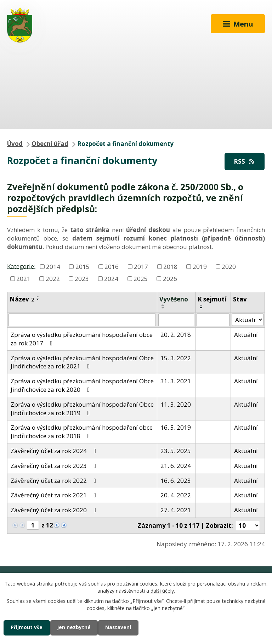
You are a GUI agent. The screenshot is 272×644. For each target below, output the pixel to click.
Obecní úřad (50, 144)
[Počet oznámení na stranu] (248, 526)
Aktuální (246, 335)
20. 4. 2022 (176, 495)
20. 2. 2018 (176, 335)
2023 (82, 278)
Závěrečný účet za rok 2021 (55, 495)
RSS (245, 161)
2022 (53, 278)
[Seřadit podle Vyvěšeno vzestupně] (163, 305)
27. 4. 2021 (176, 510)
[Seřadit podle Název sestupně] (38, 299)
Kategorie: (21, 266)
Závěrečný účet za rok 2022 (55, 481)
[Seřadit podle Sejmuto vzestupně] (202, 305)
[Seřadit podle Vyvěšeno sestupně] (163, 308)
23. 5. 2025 (176, 451)
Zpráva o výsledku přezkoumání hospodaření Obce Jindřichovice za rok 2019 (82, 409)
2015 (83, 267)
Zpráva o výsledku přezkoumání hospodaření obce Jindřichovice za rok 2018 (82, 432)
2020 (229, 267)
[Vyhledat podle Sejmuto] (213, 320)
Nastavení (120, 628)
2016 (112, 267)
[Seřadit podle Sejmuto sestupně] (202, 308)
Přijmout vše (27, 628)
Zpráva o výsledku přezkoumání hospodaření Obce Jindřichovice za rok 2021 (82, 362)
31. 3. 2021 (176, 381)
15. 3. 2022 (176, 358)
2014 (53, 267)
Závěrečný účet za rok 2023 (55, 466)
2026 (170, 278)
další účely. (163, 590)
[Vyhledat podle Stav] (248, 320)
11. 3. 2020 (176, 404)
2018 (170, 267)
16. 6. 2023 (176, 481)
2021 (23, 278)
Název (22, 299)
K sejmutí (212, 299)
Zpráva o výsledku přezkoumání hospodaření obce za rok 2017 (82, 339)
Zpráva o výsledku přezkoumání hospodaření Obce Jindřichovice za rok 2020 (82, 385)
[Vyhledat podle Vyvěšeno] (176, 320)
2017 (141, 267)
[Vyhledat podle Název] (82, 320)
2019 (200, 267)
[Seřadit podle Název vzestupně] (38, 296)
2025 (141, 278)
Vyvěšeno (174, 299)
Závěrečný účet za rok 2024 (55, 451)
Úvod (15, 144)
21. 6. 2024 (176, 466)
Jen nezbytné (75, 628)
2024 (111, 278)
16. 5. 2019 (176, 427)
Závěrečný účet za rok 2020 (55, 510)
